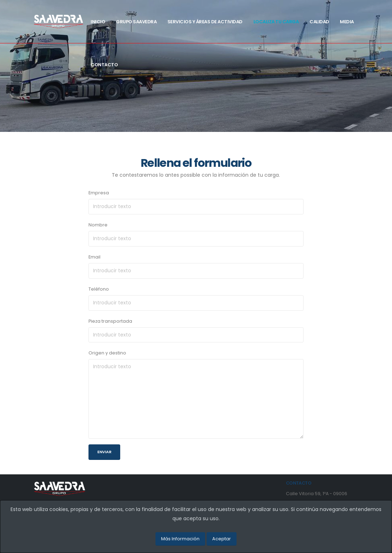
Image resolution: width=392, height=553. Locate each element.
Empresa (99, 193)
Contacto (104, 65)
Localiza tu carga (276, 22)
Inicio (98, 22)
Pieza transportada (110, 321)
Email (94, 257)
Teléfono (99, 289)
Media (347, 22)
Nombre (98, 225)
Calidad (319, 22)
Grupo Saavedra (136, 22)
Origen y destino (107, 353)
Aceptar (222, 539)
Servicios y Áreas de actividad (205, 22)
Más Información (180, 539)
